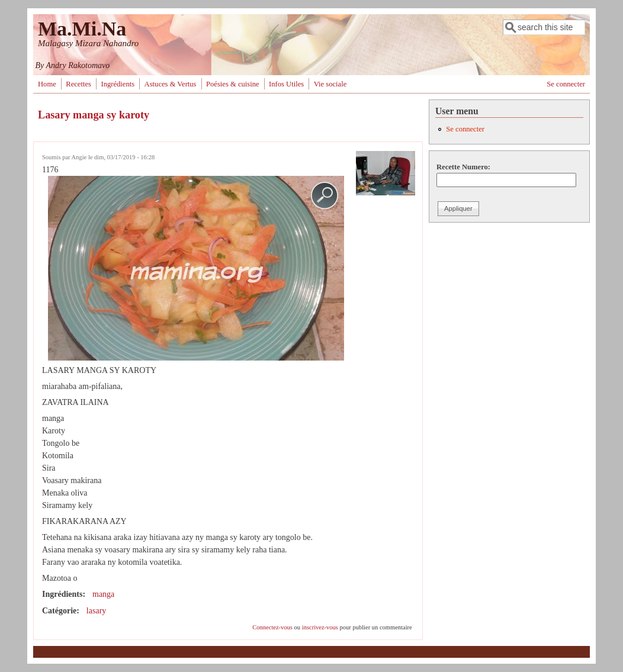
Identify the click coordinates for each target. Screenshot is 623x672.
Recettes (78, 84)
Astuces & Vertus (171, 84)
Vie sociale (330, 84)
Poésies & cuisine (233, 84)
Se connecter (566, 84)
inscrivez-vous (320, 627)
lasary (96, 611)
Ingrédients (118, 84)
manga (103, 594)
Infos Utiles (286, 84)
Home (47, 84)
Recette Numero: (463, 167)
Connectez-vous (272, 627)
